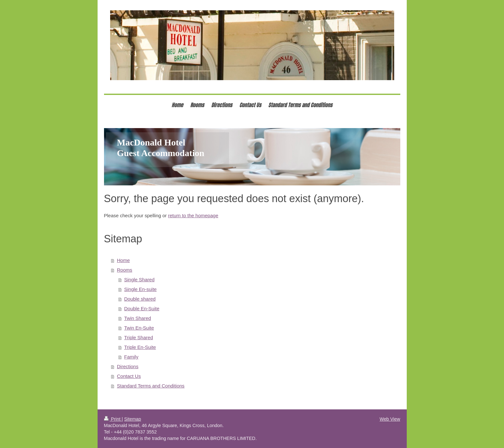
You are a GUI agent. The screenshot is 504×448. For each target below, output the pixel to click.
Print (113, 419)
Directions (128, 366)
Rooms (125, 270)
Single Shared (139, 280)
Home (123, 260)
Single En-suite (141, 289)
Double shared (140, 299)
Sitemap (133, 419)
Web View (390, 419)
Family (131, 357)
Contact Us (129, 376)
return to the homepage (193, 215)
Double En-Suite (142, 308)
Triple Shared (139, 337)
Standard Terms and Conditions (151, 386)
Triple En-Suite (140, 347)
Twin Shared (138, 318)
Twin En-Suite (139, 328)
